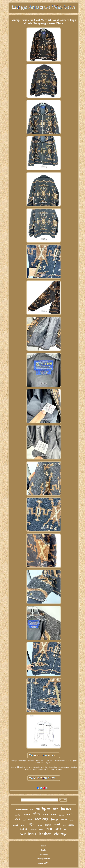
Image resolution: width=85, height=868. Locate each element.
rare (54, 814)
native (71, 825)
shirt (37, 814)
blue (41, 829)
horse (64, 825)
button (27, 815)
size (55, 809)
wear (40, 825)
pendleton (33, 829)
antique (43, 809)
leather (45, 834)
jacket (66, 809)
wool (49, 829)
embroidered (25, 810)
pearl (24, 820)
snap (46, 815)
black (17, 819)
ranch (16, 825)
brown (48, 825)
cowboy (42, 819)
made (71, 820)
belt (66, 829)
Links (44, 850)
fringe (55, 819)
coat (57, 824)
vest (22, 825)
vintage (61, 834)
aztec (30, 820)
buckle (61, 815)
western (28, 834)
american (18, 815)
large (31, 824)
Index (44, 846)
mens (58, 829)
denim (64, 819)
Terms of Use (44, 863)
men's (70, 814)
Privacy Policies (44, 859)
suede (24, 829)
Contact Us (44, 854)
